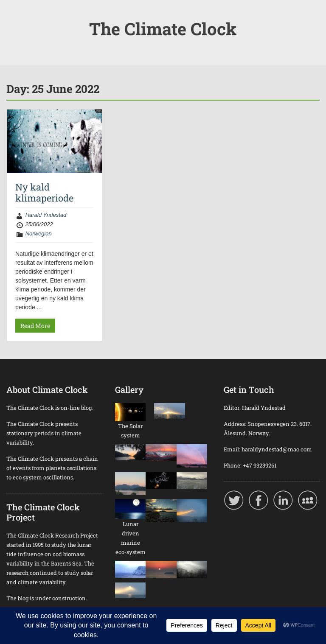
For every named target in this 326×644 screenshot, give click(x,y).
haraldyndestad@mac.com (277, 449)
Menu (15, 14)
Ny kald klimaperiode (44, 192)
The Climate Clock (163, 29)
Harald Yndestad (46, 215)
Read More (35, 326)
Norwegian (39, 234)
